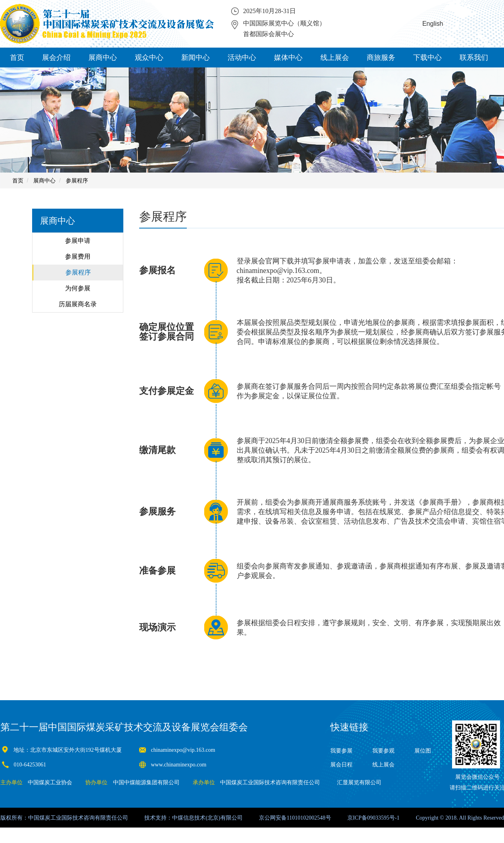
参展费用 (78, 256)
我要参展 (341, 751)
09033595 (378, 818)
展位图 (423, 751)
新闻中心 (195, 58)
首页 (17, 58)
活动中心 (242, 58)
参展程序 (77, 181)
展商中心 (103, 58)
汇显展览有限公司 (359, 783)
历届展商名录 (78, 304)
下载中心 (427, 58)
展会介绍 (56, 58)
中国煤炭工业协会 (50, 783)
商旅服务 (381, 58)
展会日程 (341, 765)
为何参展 (78, 288)
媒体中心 (288, 58)
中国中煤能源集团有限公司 (146, 783)
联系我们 (474, 58)
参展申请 (78, 241)
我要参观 (383, 751)
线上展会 (335, 58)
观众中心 (149, 58)
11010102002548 (306, 818)
